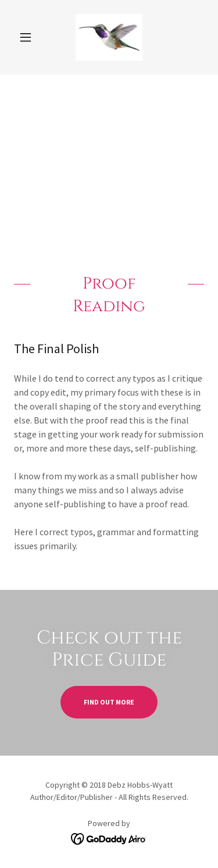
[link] (109, 37)
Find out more (109, 702)
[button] (28, 37)
